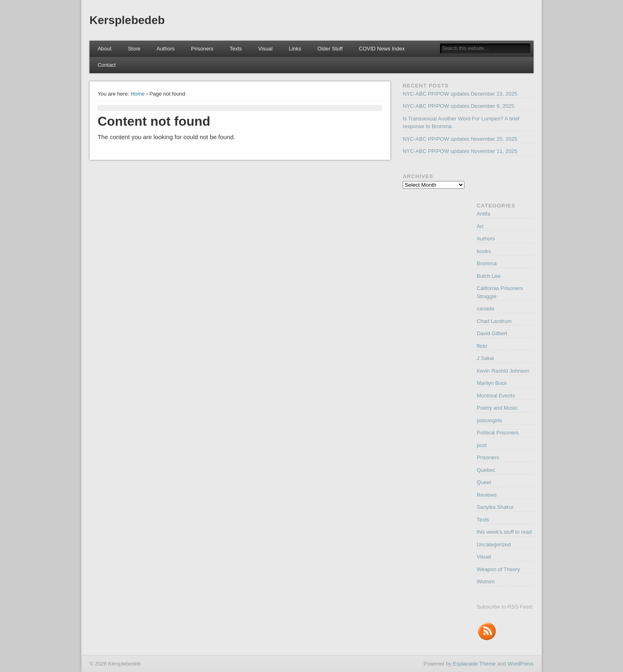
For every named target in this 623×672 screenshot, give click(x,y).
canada (485, 309)
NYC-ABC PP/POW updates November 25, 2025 (460, 139)
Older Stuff (330, 49)
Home (138, 94)
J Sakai (485, 358)
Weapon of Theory (498, 569)
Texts (236, 49)
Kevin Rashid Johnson (503, 371)
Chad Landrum (494, 321)
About (105, 49)
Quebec (486, 470)
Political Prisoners (498, 433)
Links (295, 49)
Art (480, 226)
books (484, 251)
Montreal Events (496, 396)
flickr (482, 346)
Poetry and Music (497, 408)
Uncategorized (494, 544)
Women (486, 581)
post (482, 445)
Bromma (487, 263)
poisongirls (489, 420)
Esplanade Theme (474, 664)
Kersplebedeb (127, 20)
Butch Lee (489, 276)
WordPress (521, 664)
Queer (484, 482)
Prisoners (202, 49)
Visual (265, 49)
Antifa (483, 214)
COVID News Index (382, 49)
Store (134, 49)
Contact (107, 65)
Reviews (487, 495)
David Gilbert (492, 333)
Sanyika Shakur (495, 507)
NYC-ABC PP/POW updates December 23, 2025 (460, 94)
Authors (166, 49)
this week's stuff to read (504, 532)
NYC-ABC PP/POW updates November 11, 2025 (460, 151)
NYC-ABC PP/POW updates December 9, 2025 (459, 106)
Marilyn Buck (492, 383)
